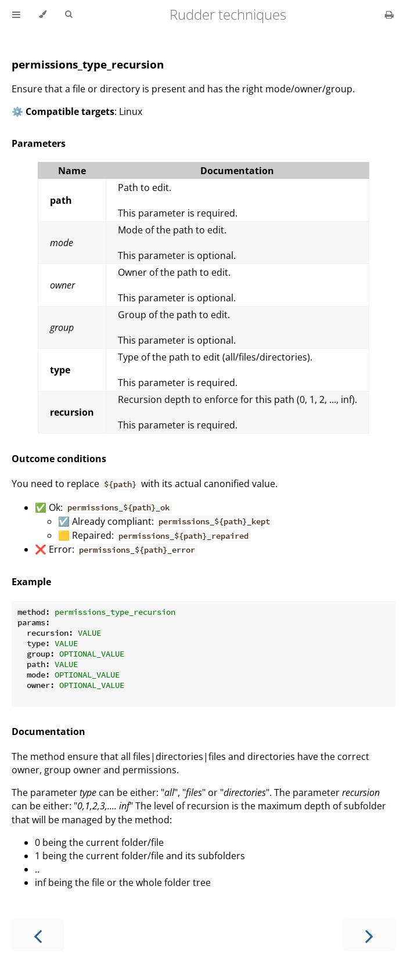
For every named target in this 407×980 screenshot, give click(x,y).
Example (31, 582)
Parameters (39, 143)
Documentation (48, 732)
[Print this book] (389, 15)
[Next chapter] (369, 935)
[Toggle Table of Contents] (16, 15)
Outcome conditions (59, 459)
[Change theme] (43, 15)
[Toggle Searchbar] (69, 15)
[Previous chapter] (38, 935)
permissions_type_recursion (88, 64)
